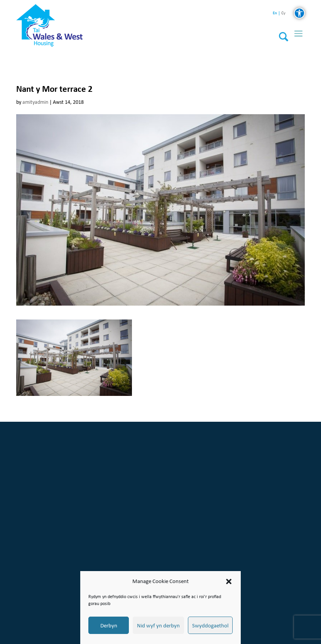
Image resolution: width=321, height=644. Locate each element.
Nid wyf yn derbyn (158, 625)
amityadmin (35, 102)
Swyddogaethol (210, 625)
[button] (229, 581)
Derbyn (109, 625)
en (275, 13)
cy (283, 13)
